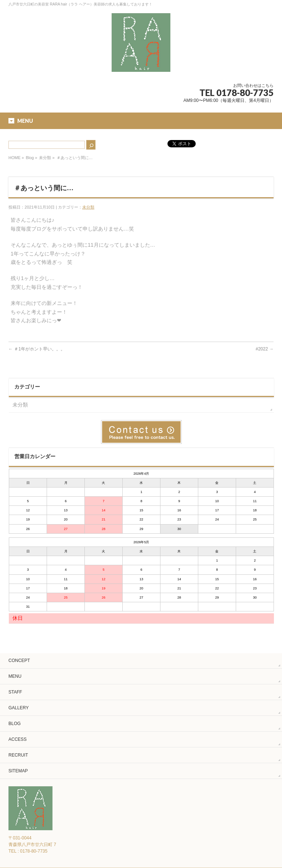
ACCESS (17, 739)
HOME (15, 158)
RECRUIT (18, 755)
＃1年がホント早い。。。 (37, 349)
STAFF (15, 692)
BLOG (15, 724)
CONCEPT (19, 661)
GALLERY (19, 708)
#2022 (265, 349)
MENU (15, 676)
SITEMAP (18, 771)
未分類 (45, 158)
